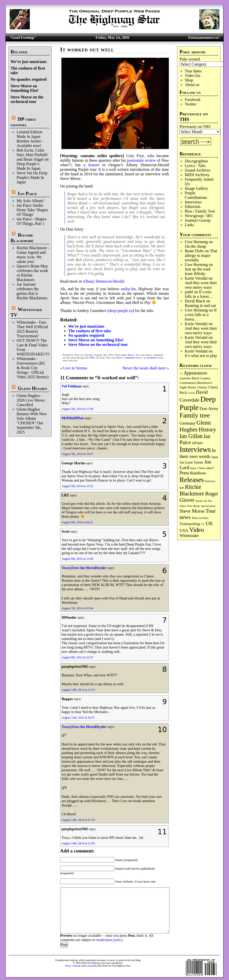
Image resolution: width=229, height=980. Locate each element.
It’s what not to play (201, 356)
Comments (91, 966)
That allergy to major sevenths (201, 255)
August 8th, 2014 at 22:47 (77, 657)
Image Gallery (196, 188)
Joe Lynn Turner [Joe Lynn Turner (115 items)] (191, 462)
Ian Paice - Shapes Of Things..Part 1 (32, 221)
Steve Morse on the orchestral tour (27, 99)
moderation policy (109, 940)
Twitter (191, 104)
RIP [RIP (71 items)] (182, 488)
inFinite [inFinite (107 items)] (197, 443)
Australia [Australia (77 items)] (185, 378)
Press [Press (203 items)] (184, 473)
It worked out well (87, 49)
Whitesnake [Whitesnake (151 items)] (189, 536)
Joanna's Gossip (198, 220)
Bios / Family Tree (200, 211)
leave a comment (125, 358)
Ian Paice (27, 193)
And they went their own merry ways (201, 285)
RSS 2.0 (95, 358)
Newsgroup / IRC (199, 216)
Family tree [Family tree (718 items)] (195, 415)
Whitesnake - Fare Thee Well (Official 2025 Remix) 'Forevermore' (32, 329)
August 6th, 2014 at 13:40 (77, 559)
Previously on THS (195, 127)
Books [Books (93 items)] (192, 387)
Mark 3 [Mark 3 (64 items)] (194, 468)
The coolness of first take (90, 331)
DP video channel (23, 122)
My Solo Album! (30, 201)
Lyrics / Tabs (195, 166)
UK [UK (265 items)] (209, 523)
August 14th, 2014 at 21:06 (78, 843)
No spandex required (29, 79)
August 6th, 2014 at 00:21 (77, 522)
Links (189, 225)
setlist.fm (128, 289)
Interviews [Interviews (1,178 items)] (195, 449)
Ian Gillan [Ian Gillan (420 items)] (191, 436)
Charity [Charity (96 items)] (202, 387)
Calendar (76, 966)
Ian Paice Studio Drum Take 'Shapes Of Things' (32, 210)
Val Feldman (72, 386)
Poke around (190, 59)
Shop (189, 80)
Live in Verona (75, 368)
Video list (193, 76)
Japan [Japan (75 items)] (215, 457)
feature (94, 165)
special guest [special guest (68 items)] (208, 506)
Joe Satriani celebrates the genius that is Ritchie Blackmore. (32, 291)
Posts (68, 966)
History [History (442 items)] (207, 429)
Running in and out (200, 306)
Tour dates (193, 71)
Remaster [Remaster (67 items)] (210, 481)
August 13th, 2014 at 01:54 (78, 820)
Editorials (193, 207)
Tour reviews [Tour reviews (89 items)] (200, 518)
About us (192, 85)
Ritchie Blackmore (22, 238)
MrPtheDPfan (73, 418)
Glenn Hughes (32, 388)
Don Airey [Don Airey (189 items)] (209, 408)
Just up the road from (198, 271)
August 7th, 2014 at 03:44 (77, 608)
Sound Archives (198, 170)
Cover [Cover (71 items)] (191, 393)
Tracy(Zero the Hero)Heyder (84, 568)
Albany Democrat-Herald (103, 281)
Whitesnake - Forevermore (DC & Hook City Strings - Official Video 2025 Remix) (33, 368)
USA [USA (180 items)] (184, 530)
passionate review (141, 160)
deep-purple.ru (121, 311)
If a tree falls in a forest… (199, 294)
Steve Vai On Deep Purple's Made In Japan (32, 178)
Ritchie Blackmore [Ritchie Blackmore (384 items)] (192, 490)
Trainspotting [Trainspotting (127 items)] (190, 524)
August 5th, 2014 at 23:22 (77, 486)
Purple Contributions (196, 195)
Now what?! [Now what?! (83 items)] (207, 468)
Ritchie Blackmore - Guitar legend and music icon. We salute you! (33, 255)
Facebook (193, 100)
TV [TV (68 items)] (203, 524)
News (131, 355)
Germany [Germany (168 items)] (187, 423)
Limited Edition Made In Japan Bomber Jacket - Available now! (30, 139)
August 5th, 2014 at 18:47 (77, 454)
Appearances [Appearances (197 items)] (195, 373)
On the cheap (195, 246)
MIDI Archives (197, 175)
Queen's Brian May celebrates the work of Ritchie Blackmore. (32, 273)
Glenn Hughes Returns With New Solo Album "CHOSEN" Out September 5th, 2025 (32, 421)
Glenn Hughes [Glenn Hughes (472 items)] (195, 426)
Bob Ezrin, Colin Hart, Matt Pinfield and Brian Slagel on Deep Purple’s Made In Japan (33, 159)
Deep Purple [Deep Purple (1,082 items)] (198, 403)
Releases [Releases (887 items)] (192, 480)
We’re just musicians (29, 62)
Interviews (193, 202)
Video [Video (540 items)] (197, 530)
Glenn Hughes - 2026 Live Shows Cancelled (31, 400)
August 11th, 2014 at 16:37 (78, 718)
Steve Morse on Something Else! (25, 88)
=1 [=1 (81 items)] (181, 373)
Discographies (196, 161)
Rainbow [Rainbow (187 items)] (198, 473)
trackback (152, 358)
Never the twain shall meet (144, 368)
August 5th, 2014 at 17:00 (77, 409)
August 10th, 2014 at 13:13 (78, 690)
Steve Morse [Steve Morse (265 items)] (192, 511)
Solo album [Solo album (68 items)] (193, 506)
